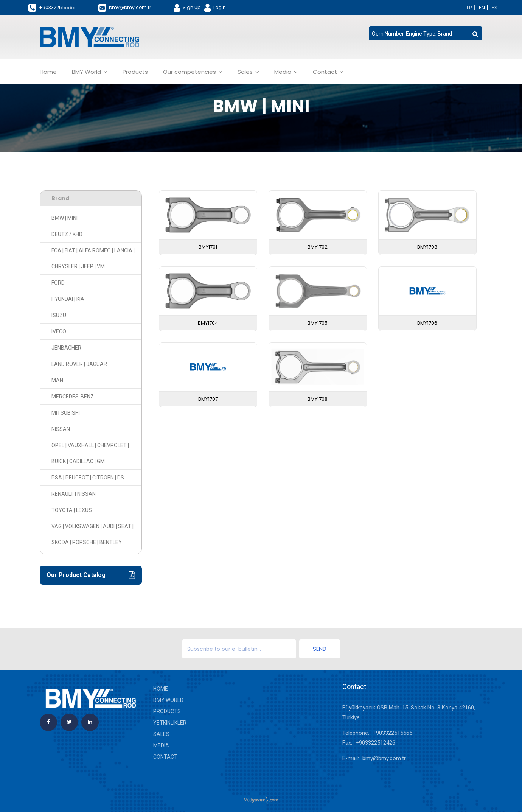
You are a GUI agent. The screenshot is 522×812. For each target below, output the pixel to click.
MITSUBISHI (66, 413)
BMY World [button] (90, 72)
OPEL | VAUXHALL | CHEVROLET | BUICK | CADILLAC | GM (90, 453)
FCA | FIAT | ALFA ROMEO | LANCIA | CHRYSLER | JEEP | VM (93, 258)
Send (320, 649)
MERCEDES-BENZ (73, 397)
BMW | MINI (64, 218)
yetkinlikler (170, 723)
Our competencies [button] (193, 72)
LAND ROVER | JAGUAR (79, 364)
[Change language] (470, 8)
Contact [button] (328, 72)
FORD (58, 283)
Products (135, 72)
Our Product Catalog (91, 575)
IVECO (59, 331)
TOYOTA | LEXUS (72, 510)
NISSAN (61, 429)
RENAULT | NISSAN (74, 494)
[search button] (475, 34)
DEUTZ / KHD (67, 234)
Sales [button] (248, 72)
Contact (165, 757)
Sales (161, 734)
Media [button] (286, 72)
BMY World (168, 700)
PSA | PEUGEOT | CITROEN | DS (88, 478)
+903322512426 (375, 743)
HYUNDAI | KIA (68, 299)
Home (48, 72)
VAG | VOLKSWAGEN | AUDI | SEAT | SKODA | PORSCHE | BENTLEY (92, 534)
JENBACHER (66, 348)
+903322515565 (392, 733)
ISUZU (59, 315)
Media (161, 745)
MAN (57, 380)
